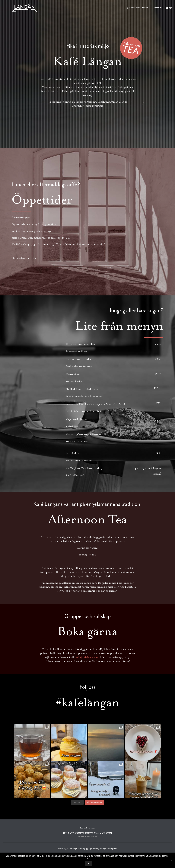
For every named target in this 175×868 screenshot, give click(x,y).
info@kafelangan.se (87, 657)
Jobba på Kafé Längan (138, 8)
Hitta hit (158, 8)
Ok (88, 863)
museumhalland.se (88, 836)
